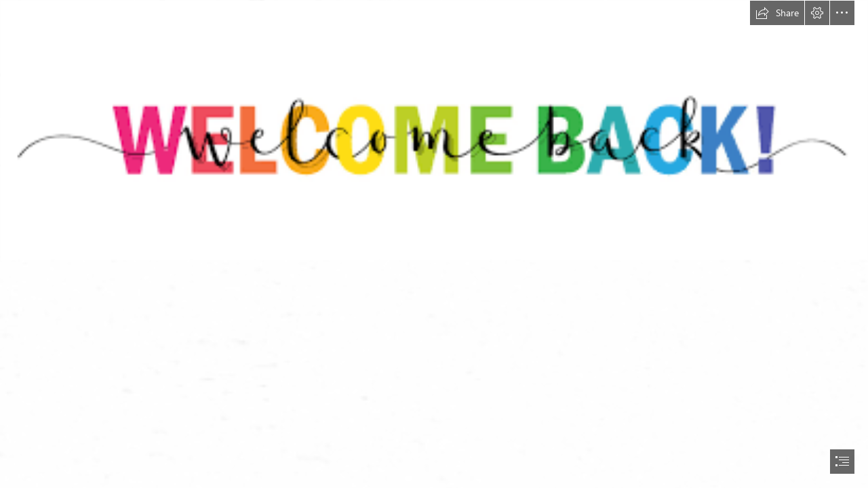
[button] (777, 13)
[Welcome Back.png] (434, 130)
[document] (434, 244)
